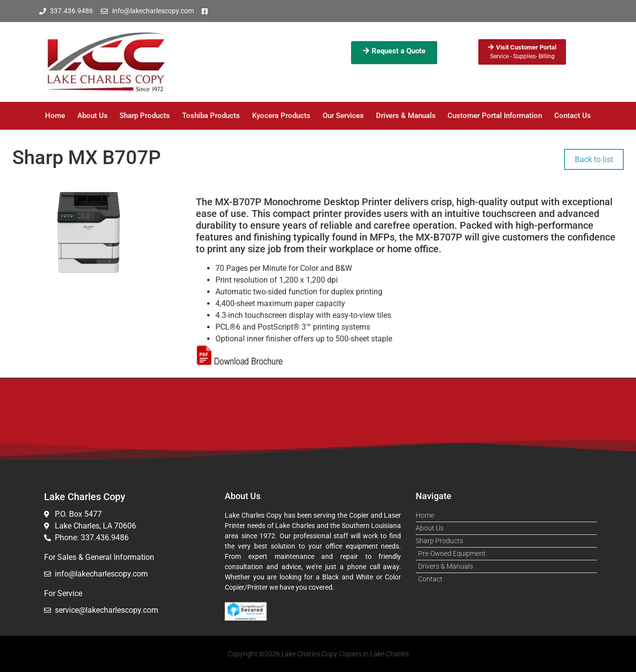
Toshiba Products (211, 116)
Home (55, 116)
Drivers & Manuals (406, 116)
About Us (93, 116)
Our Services (343, 116)
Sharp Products (145, 116)
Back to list (594, 159)
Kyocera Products (281, 116)
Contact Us (573, 116)
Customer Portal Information (495, 116)
